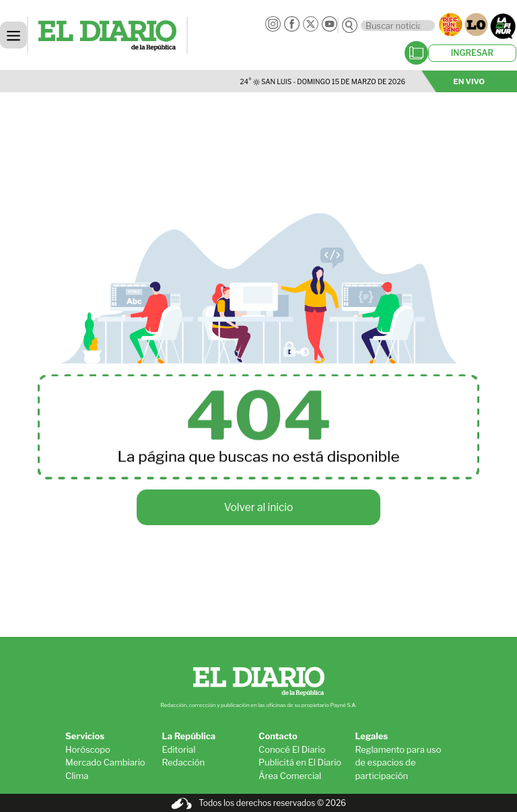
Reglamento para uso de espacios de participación (399, 763)
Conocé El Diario (292, 749)
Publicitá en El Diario (300, 762)
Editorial (179, 749)
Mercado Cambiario (105, 762)
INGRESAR (472, 53)
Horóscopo (88, 749)
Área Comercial (290, 776)
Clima (77, 776)
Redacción (184, 762)
